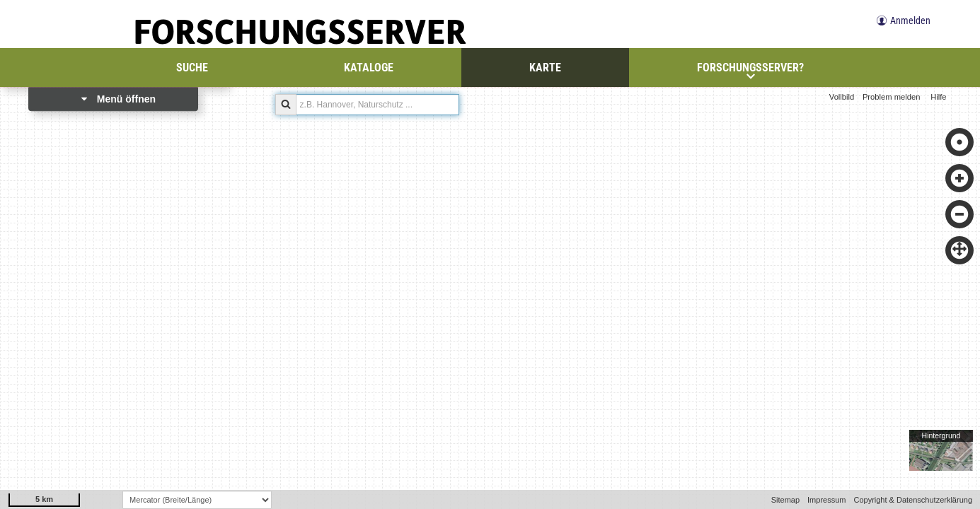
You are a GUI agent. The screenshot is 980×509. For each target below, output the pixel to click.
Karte (545, 68)
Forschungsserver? (750, 71)
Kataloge (369, 68)
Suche (192, 68)
